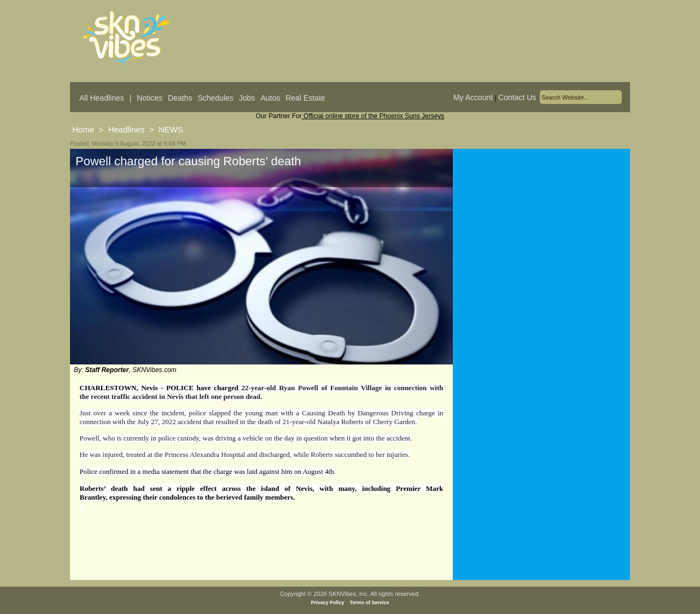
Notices (150, 98)
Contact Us (517, 97)
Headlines (127, 129)
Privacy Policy (328, 603)
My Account (473, 97)
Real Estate (305, 98)
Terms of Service (370, 603)
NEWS (171, 129)
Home (83, 129)
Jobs (247, 98)
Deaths (180, 98)
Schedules (215, 98)
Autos (270, 98)
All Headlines (102, 98)
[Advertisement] (541, 257)
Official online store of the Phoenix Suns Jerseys (373, 116)
